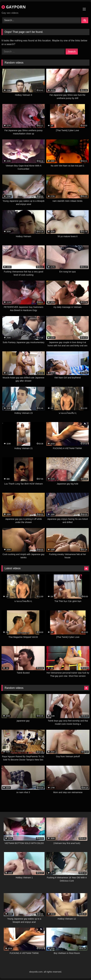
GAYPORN (14, 7)
